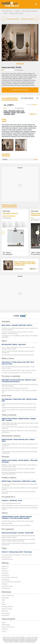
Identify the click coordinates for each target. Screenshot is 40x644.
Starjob (4, 622)
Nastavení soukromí (19, 642)
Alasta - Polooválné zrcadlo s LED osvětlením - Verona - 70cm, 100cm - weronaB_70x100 (14, 112)
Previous (3, 233)
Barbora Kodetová (6, 557)
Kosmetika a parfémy (7, 607)
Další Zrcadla (6, 211)
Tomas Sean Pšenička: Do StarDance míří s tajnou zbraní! (17, 555)
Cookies (11, 642)
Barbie (3, 600)
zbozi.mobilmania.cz (7, 11)
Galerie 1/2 (20, 64)
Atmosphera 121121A (10, 213)
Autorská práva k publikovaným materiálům (14, 639)
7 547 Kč (32, 114)
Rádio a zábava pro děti (8, 627)
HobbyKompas (6, 580)
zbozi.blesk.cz (5, 575)
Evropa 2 (4, 631)
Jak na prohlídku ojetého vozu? (10, 577)
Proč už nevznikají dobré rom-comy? (11, 503)
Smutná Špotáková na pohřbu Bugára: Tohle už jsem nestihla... (18, 355)
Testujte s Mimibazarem (8, 596)
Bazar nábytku (5, 615)
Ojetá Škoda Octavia (7, 586)
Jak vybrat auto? (6, 588)
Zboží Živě (4, 569)
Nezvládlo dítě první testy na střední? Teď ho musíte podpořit (18, 521)
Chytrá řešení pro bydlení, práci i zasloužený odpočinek (16, 525)
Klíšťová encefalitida (7, 523)
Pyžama (4, 604)
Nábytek (18, 11)
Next (38, 233)
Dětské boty (5, 611)
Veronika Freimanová (7, 559)
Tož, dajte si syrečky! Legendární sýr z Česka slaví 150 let (17, 373)
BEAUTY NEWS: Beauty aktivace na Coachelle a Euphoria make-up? (20, 506)
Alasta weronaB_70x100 (11, 67)
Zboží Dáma (5, 573)
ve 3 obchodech (7, 254)
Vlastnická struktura (30, 642)
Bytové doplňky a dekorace (30, 11)
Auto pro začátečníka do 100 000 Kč (11, 582)
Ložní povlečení (6, 613)
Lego (3, 602)
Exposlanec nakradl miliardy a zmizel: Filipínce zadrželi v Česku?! (19, 370)
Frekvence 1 (5, 629)
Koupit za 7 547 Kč (20, 90)
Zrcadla (5, 13)
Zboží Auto (5, 584)
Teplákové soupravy (7, 609)
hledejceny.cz (5, 566)
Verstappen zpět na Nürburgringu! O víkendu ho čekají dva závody (19, 408)
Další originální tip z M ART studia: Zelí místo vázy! (15, 388)
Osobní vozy (5, 571)
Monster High (5, 598)
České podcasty (6, 625)
